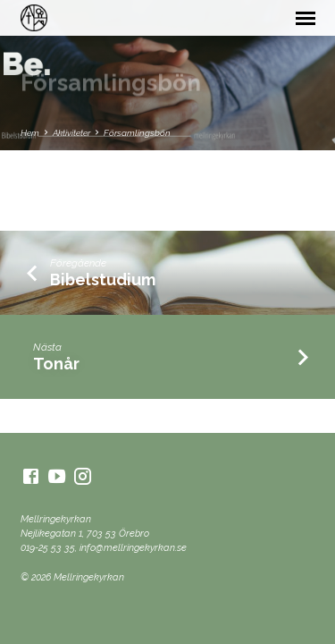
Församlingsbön (137, 133)
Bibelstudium (103, 280)
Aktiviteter (71, 133)
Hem (30, 133)
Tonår (56, 364)
